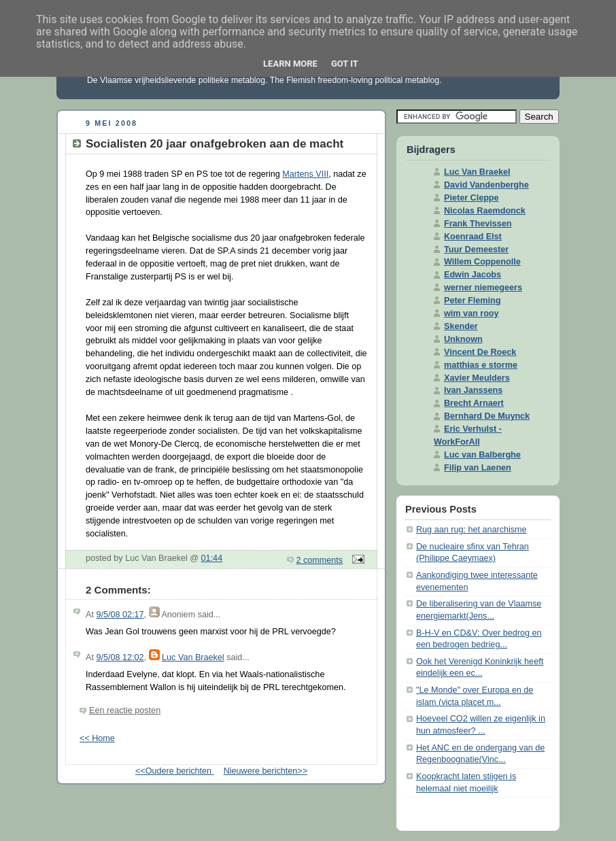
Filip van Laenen (478, 468)
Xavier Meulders (477, 378)
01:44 (212, 558)
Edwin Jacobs (473, 275)
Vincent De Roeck (480, 352)
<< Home (97, 738)
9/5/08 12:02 (120, 657)
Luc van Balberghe (482, 455)
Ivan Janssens (473, 390)
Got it (345, 64)
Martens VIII (305, 174)
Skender (461, 326)
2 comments (320, 560)
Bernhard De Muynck (487, 416)
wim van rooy (472, 313)
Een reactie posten (125, 710)
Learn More (290, 64)
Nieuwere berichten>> (266, 771)
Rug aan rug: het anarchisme (472, 530)
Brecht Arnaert (474, 403)
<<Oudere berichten (175, 771)
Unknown (463, 339)
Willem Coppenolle (482, 262)
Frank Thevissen (478, 224)
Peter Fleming (472, 301)
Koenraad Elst (473, 237)
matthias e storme (481, 365)
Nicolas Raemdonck (485, 211)
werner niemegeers (483, 288)
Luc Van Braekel (193, 657)
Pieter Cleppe (472, 198)
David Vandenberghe (486, 185)
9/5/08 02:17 (120, 615)
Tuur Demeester (476, 250)
